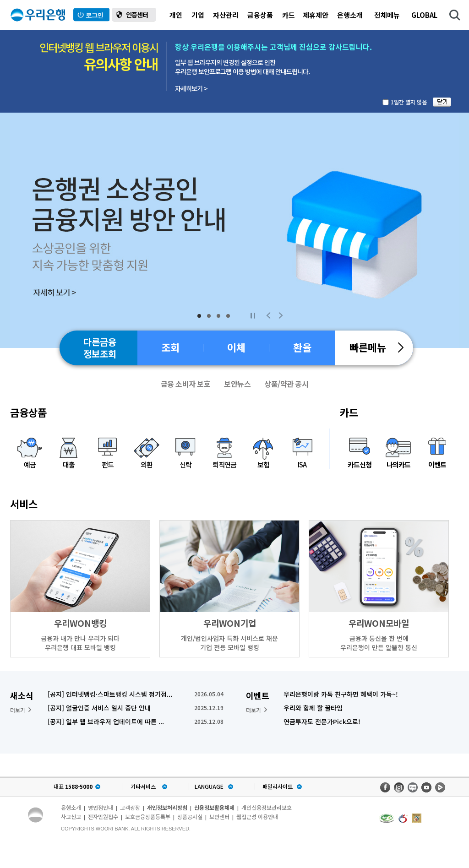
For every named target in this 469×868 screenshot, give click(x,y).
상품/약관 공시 (286, 384)
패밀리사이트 (278, 787)
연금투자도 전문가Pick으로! (322, 722)
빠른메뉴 (376, 347)
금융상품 (260, 15)
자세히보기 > (191, 88)
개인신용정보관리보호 (267, 807)
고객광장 (130, 807)
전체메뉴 (387, 15)
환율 (302, 347)
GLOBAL (424, 15)
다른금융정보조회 (100, 348)
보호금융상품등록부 (148, 816)
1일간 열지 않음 (409, 102)
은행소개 (350, 15)
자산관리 (226, 15)
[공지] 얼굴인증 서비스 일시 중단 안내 (99, 708)
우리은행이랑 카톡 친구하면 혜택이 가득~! (341, 694)
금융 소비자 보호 (186, 384)
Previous (268, 315)
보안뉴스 (237, 384)
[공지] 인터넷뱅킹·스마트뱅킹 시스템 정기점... (110, 694)
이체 (236, 347)
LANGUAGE (209, 787)
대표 (73, 787)
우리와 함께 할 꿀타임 (313, 708)
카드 (289, 15)
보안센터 (219, 816)
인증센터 (137, 15)
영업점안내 (101, 807)
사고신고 (71, 816)
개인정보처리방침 (167, 807)
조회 (170, 347)
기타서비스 (143, 787)
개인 (176, 15)
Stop (253, 315)
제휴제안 (316, 15)
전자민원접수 (103, 816)
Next (281, 315)
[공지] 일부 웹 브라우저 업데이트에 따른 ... (106, 722)
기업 (198, 15)
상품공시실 (190, 816)
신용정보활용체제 (214, 807)
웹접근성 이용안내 (257, 816)
